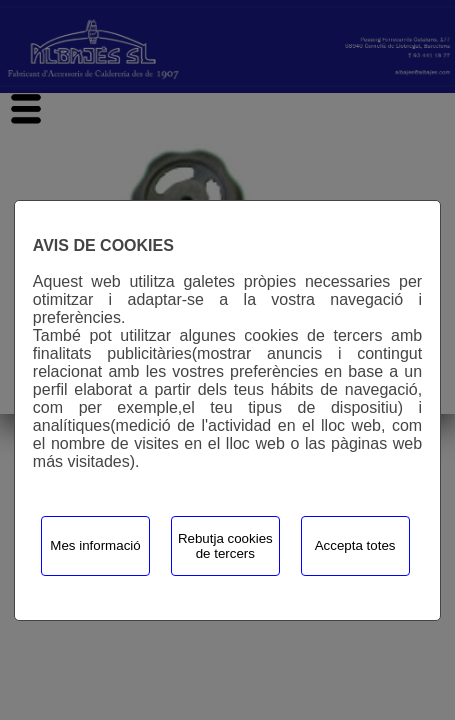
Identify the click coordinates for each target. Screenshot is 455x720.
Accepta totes (355, 545)
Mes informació (95, 545)
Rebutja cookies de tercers (225, 546)
